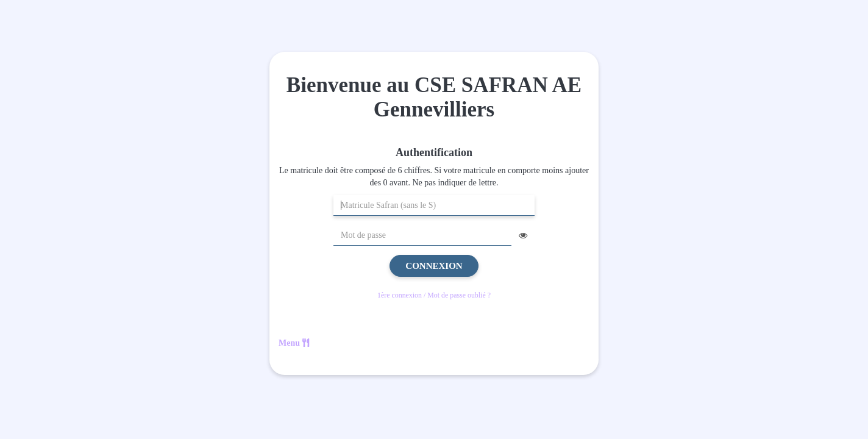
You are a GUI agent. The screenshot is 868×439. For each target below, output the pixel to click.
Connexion (434, 266)
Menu (294, 343)
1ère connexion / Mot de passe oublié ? (434, 295)
